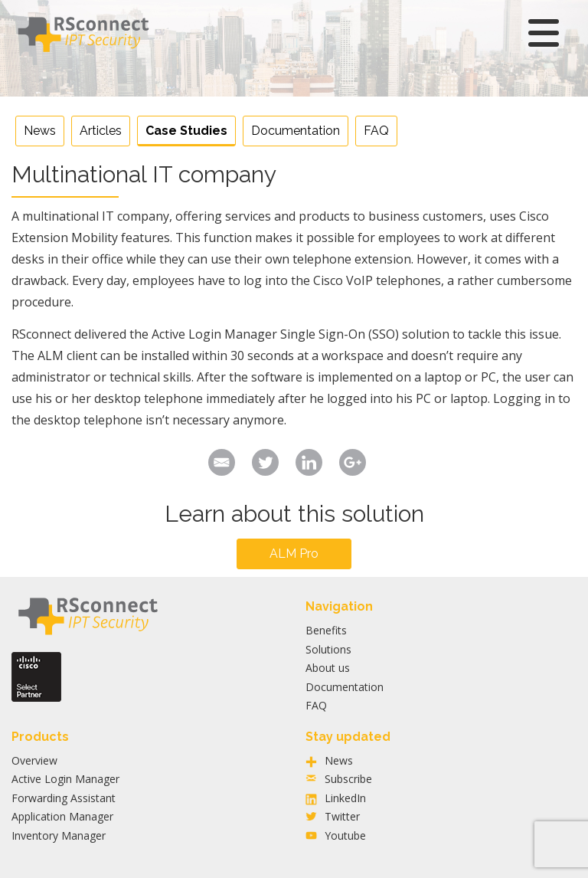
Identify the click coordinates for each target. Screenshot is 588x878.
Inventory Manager (59, 835)
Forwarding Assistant (64, 798)
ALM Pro (294, 554)
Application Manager (62, 816)
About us (328, 668)
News (40, 131)
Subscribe (348, 779)
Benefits (326, 630)
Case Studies (186, 131)
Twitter (342, 816)
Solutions (328, 649)
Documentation (296, 131)
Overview (34, 760)
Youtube (345, 835)
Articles (101, 131)
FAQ (376, 131)
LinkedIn (345, 798)
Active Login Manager (65, 779)
